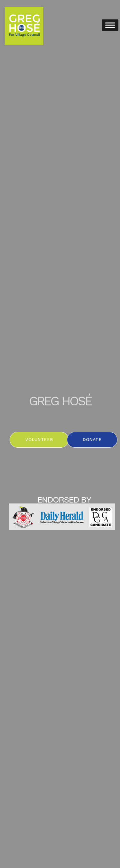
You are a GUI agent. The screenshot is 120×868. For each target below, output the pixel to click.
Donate (92, 440)
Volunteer (39, 440)
